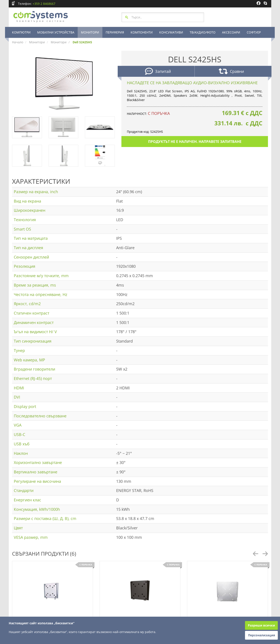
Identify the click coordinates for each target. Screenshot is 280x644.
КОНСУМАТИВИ (171, 32)
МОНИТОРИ (90, 32)
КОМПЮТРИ (21, 32)
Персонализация (262, 635)
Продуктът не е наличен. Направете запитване (195, 142)
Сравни (231, 72)
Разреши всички (261, 625)
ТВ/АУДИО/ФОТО (203, 32)
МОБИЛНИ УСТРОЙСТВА (56, 32)
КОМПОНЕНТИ (142, 32)
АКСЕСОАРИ (231, 32)
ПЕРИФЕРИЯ (115, 32)
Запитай (158, 72)
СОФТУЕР (254, 32)
